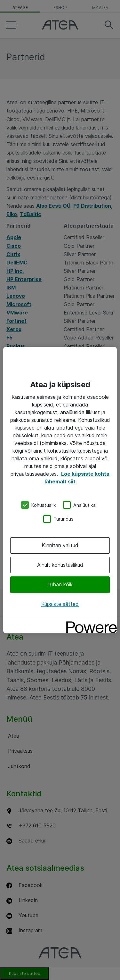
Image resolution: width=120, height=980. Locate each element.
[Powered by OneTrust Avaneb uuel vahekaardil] (89, 623)
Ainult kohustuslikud (60, 565)
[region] (60, 490)
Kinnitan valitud (60, 545)
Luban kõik (60, 585)
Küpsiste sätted (60, 604)
